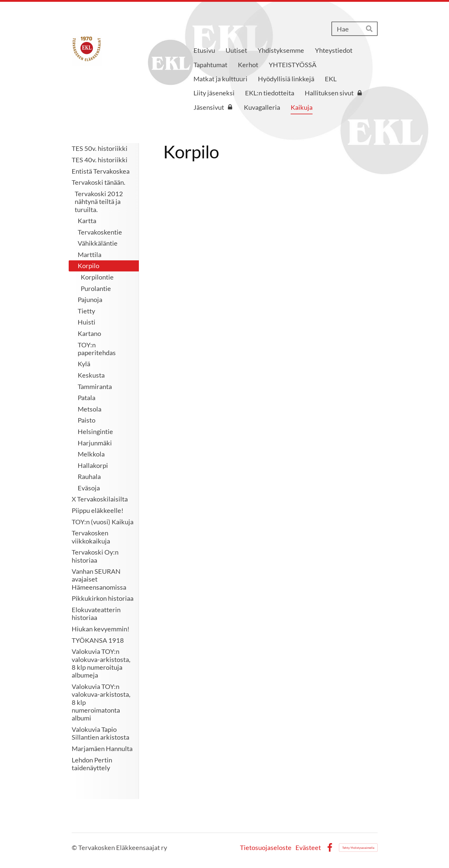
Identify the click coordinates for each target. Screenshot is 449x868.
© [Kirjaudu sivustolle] (75, 847)
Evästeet (308, 848)
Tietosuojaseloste (266, 848)
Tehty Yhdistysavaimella (358, 848)
